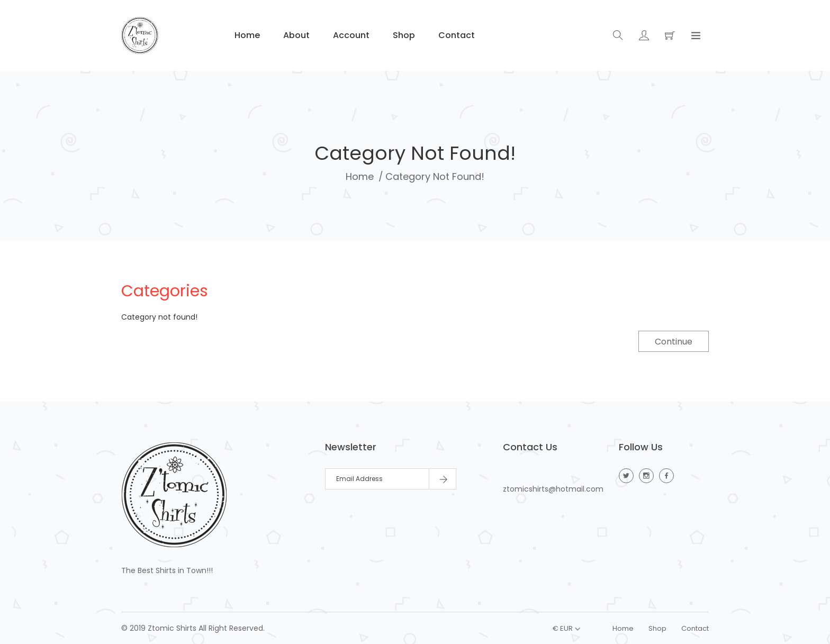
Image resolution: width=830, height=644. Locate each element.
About (295, 35)
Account (350, 35)
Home (246, 35)
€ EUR (563, 628)
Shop (403, 35)
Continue (674, 342)
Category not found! (435, 176)
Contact (455, 35)
